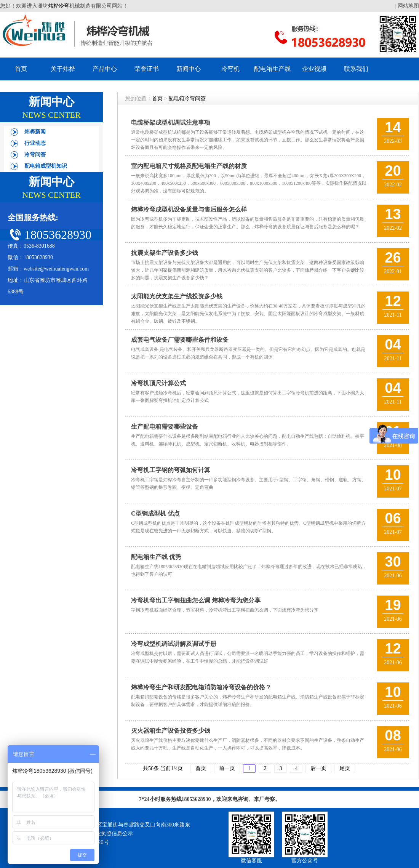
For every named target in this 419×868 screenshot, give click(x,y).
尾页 (345, 768)
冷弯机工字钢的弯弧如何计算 (171, 470)
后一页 (318, 768)
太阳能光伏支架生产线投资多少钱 (177, 296)
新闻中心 (189, 69)
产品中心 (105, 69)
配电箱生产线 (272, 69)
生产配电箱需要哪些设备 (165, 427)
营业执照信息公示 (112, 834)
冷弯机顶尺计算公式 (158, 383)
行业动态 (35, 143)
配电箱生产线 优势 (156, 557)
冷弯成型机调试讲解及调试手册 (174, 644)
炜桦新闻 (35, 132)
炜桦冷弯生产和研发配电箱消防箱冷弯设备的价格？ (201, 687)
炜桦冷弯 (59, 6)
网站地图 (408, 6)
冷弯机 (230, 69)
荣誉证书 (147, 69)
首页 (21, 69)
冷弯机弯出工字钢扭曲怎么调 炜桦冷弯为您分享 (196, 600)
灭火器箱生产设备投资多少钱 (171, 731)
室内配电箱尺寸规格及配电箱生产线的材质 (189, 166)
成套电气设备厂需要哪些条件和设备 (180, 340)
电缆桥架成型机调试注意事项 (171, 123)
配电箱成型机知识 (46, 166)
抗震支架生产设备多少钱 (165, 253)
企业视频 (314, 69)
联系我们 (356, 69)
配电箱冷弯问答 (187, 98)
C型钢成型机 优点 (155, 513)
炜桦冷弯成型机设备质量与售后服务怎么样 (189, 209)
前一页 (227, 768)
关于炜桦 (63, 69)
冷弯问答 (35, 155)
